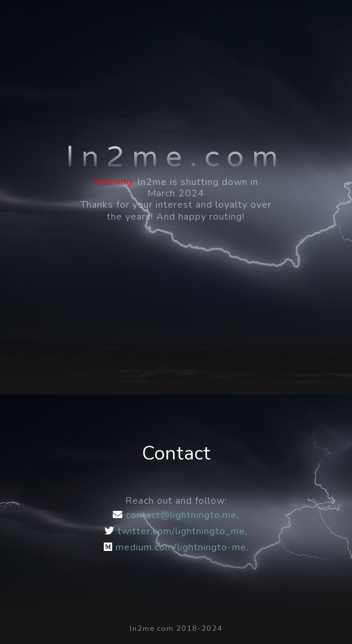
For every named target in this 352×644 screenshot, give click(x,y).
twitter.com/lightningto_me (175, 531)
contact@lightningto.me (175, 515)
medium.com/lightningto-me (175, 547)
